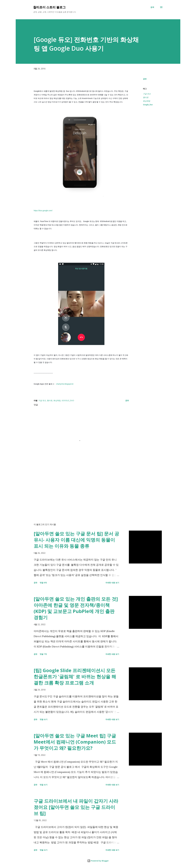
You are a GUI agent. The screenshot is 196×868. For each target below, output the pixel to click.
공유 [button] (145, 79)
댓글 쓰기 (44, 719)
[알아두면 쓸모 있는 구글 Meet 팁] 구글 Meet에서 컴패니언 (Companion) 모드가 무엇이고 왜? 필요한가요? (75, 742)
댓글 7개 (43, 654)
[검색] (152, 7)
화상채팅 (147, 101)
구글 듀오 (147, 94)
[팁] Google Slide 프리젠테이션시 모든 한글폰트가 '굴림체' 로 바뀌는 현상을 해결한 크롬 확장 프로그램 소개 (75, 677)
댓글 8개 (43, 583)
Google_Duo (148, 105)
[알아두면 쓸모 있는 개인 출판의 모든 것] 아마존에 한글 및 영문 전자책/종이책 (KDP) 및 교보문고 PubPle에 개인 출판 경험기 (76, 608)
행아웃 (146, 97)
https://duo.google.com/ (43, 211)
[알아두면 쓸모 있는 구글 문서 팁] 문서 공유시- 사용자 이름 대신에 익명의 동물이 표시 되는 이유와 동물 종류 (76, 540)
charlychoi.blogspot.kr (64, 384)
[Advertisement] (77, 491)
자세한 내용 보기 (112, 583)
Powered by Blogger (98, 861)
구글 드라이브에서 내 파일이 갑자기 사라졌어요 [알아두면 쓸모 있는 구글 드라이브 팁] (76, 807)
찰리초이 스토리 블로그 (49, 7)
